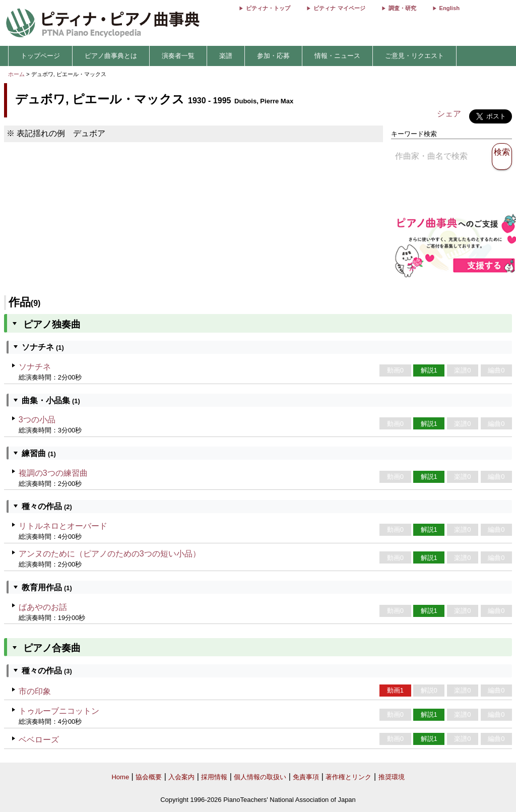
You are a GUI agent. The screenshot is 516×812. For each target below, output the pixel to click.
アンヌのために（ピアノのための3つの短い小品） (110, 554)
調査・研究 (402, 8)
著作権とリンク (348, 777)
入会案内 (181, 777)
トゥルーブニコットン (59, 711)
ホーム (16, 74)
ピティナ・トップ (268, 8)
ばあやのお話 (43, 607)
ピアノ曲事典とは (111, 56)
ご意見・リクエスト (414, 56)
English (449, 8)
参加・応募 (273, 56)
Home (120, 777)
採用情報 (214, 777)
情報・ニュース (337, 56)
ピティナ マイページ (339, 8)
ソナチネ (35, 367)
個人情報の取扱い (260, 777)
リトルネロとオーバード (63, 526)
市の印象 (35, 691)
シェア (449, 114)
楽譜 (226, 56)
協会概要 (149, 777)
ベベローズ (39, 740)
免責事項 (306, 777)
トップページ (40, 56)
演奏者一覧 (178, 56)
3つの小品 (37, 420)
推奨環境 (392, 777)
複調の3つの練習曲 (53, 473)
